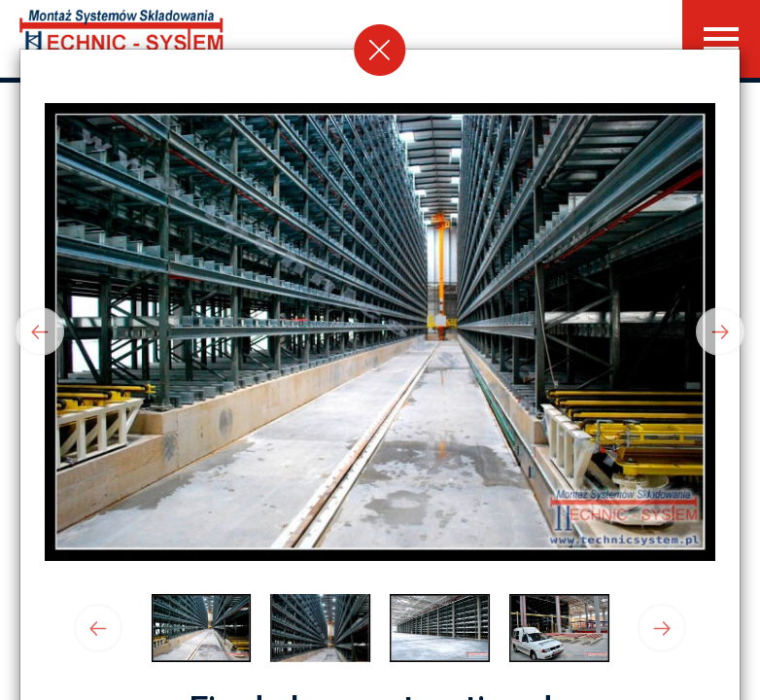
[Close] (380, 50)
